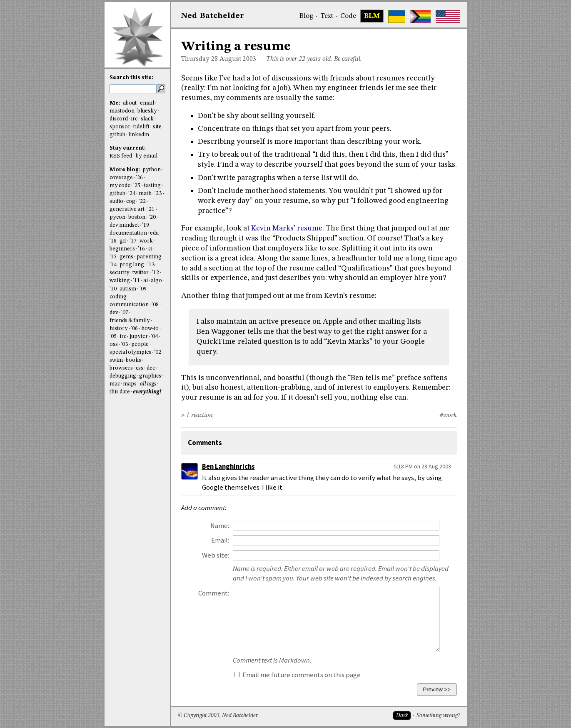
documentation (128, 233)
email (147, 103)
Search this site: (131, 78)
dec (151, 368)
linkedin (139, 135)
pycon (117, 217)
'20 (152, 217)
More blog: (125, 170)
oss (114, 344)
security (120, 273)
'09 (143, 289)
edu (154, 233)
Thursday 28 (199, 59)
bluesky (147, 111)
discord (119, 119)
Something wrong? (438, 716)
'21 (151, 209)
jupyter (139, 336)
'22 (142, 201)
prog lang (132, 265)
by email (147, 156)
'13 (151, 265)
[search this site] (133, 89)
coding (118, 297)
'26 (139, 178)
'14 (113, 265)
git (123, 241)
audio (116, 201)
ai (146, 281)
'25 (137, 186)
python (152, 170)
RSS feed (121, 156)
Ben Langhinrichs (228, 467)
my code (120, 186)
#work (448, 415)
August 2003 (238, 59)
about (130, 103)
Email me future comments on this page (298, 675)
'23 (158, 194)
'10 (113, 289)
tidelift (141, 127)
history (119, 329)
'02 (158, 352)
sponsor (120, 127)
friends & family (130, 321)
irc (134, 119)
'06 (134, 329)
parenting (149, 257)
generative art (127, 209)
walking (120, 281)
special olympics (130, 352)
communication (129, 305)
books (133, 360)
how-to (150, 329)
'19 (146, 225)
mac (115, 384)
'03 (124, 344)
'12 (156, 273)
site (157, 127)
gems (126, 257)
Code (348, 16)
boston (137, 217)
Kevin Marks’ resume (287, 228)
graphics (150, 376)
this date (120, 392)
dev (114, 313)
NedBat (213, 16)
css (140, 368)
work (146, 241)
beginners (122, 249)
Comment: (214, 593)
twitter (141, 273)
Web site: (216, 555)
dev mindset (124, 225)
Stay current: (128, 148)
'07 (125, 313)
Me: (116, 103)
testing (152, 186)
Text (327, 16)
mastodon (122, 111)
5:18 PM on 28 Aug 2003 (423, 466)
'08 (155, 305)
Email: (220, 540)
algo (156, 281)
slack (147, 119)
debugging (123, 376)
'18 (113, 241)
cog (131, 201)
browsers (121, 368)
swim (116, 360)
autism (128, 289)
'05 (113, 336)
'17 (133, 241)
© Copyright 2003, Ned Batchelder (218, 716)
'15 (113, 257)
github (117, 135)
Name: (220, 526)
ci (150, 249)
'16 (141, 249)
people (140, 344)
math (145, 194)
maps (130, 384)
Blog (306, 16)
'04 (154, 336)
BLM (372, 16)
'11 (136, 281)
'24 (132, 194)
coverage (121, 178)
